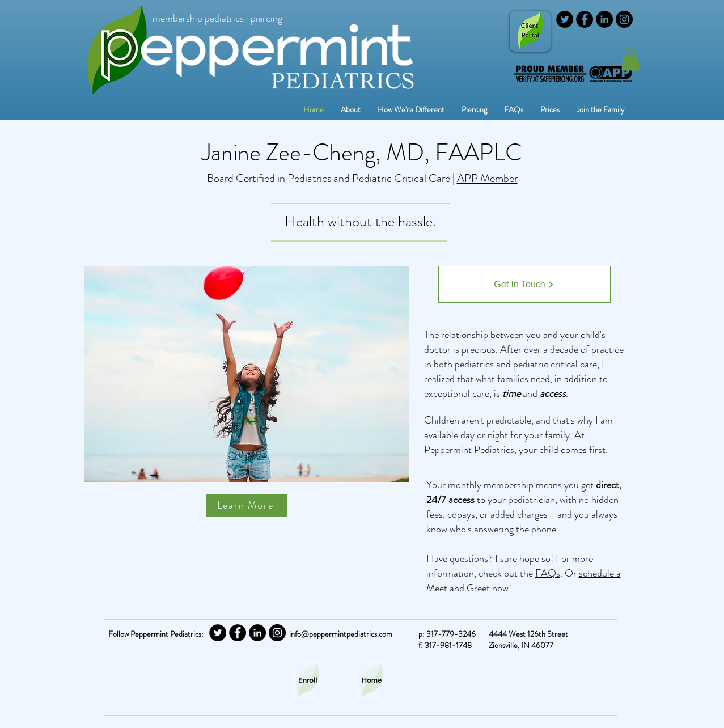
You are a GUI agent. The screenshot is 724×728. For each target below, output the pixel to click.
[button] (474, 110)
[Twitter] (565, 19)
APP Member (487, 178)
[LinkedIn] (604, 19)
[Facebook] (585, 19)
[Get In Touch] (524, 284)
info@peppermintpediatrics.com (341, 634)
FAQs (548, 573)
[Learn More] (247, 505)
